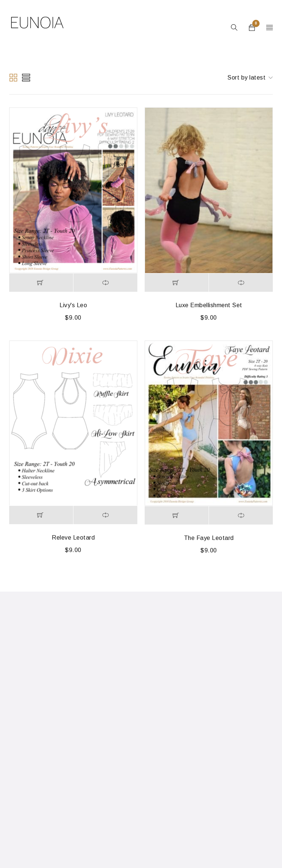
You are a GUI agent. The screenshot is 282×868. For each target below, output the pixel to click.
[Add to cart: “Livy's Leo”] (41, 283)
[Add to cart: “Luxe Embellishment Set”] (177, 283)
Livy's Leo (73, 305)
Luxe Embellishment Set (209, 305)
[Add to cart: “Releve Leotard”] (41, 515)
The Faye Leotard (209, 538)
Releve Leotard (73, 538)
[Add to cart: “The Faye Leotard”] (177, 515)
